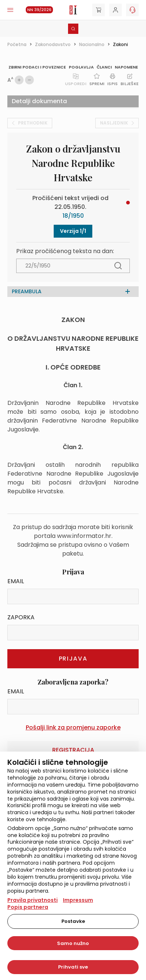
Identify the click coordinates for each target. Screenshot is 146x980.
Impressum (78, 900)
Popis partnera (28, 907)
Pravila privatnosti (33, 900)
